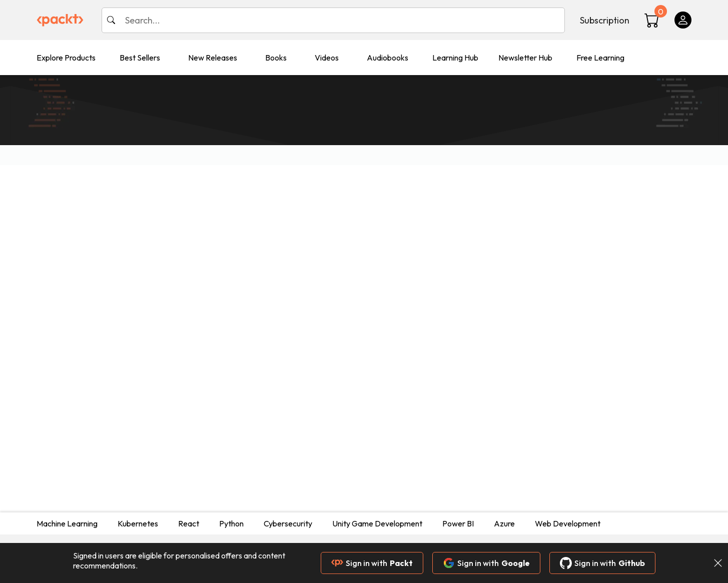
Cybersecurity (288, 523)
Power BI (458, 523)
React (189, 523)
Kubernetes (138, 523)
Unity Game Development (377, 523)
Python (231, 523)
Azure (504, 523)
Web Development (568, 523)
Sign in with (372, 563)
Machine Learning (67, 523)
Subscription (605, 20)
